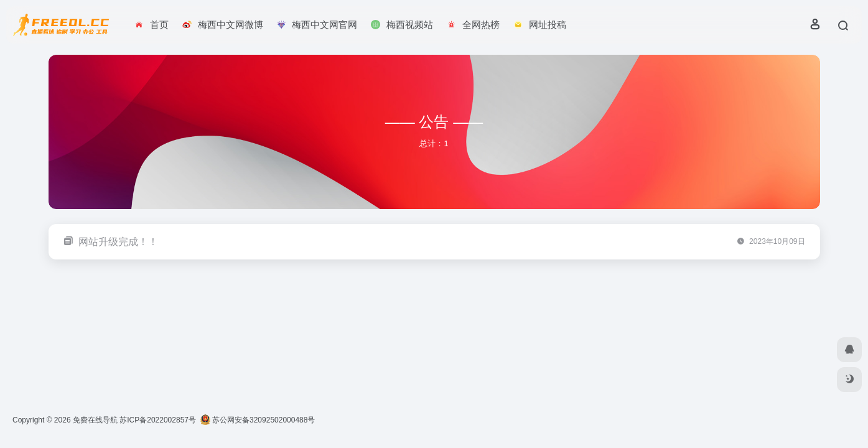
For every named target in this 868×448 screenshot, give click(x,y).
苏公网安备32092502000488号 (258, 420)
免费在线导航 (95, 420)
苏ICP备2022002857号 (158, 420)
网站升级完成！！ (118, 242)
